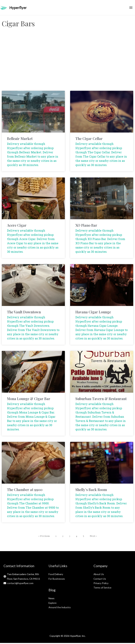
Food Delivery (56, 575)
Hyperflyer (18, 8)
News (52, 599)
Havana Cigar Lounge (93, 313)
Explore (52, 604)
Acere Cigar (17, 226)
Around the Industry (60, 608)
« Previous (44, 537)
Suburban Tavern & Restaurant (101, 400)
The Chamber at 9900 (25, 491)
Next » (93, 537)
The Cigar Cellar (89, 139)
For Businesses (57, 580)
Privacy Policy (101, 584)
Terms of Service (102, 589)
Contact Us (100, 580)
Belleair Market (20, 139)
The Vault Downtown (24, 313)
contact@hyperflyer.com (20, 584)
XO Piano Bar (86, 226)
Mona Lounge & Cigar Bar (29, 400)
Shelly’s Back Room (91, 491)
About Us (99, 575)
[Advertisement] (67, 64)
